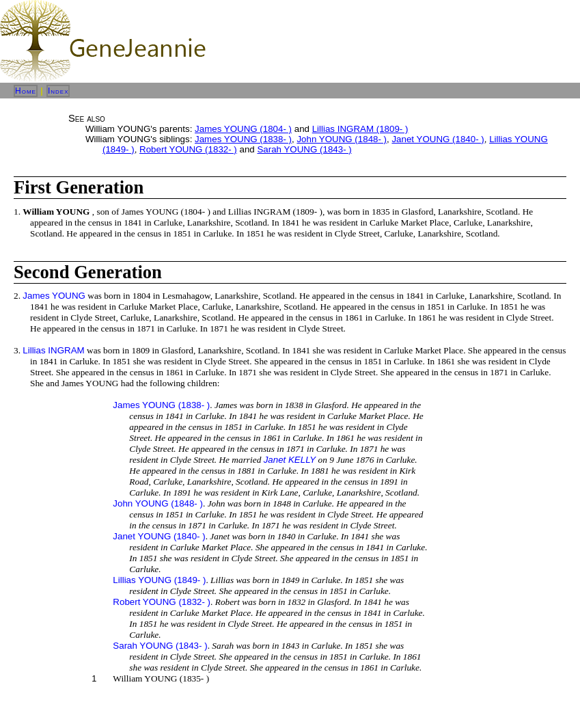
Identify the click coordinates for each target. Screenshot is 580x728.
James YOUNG (54, 296)
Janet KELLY (290, 460)
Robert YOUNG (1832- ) (188, 149)
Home (26, 91)
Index (58, 91)
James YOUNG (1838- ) (243, 139)
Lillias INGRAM (53, 350)
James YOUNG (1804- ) (243, 129)
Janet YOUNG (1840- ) (438, 139)
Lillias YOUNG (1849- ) (159, 580)
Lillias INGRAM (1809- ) (360, 129)
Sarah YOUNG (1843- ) (304, 149)
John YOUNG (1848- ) (342, 139)
